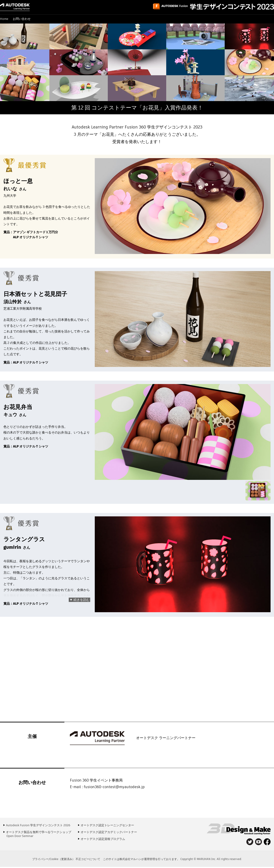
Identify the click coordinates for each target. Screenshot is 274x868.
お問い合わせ (22, 19)
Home (4, 19)
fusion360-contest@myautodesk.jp (114, 787)
